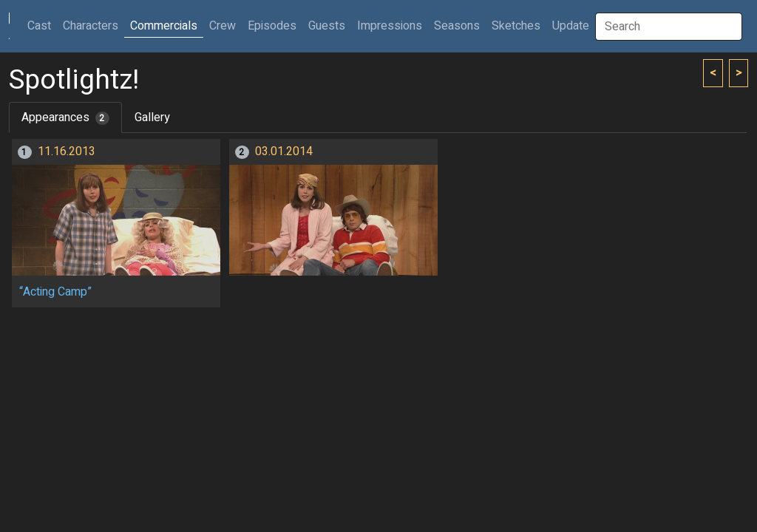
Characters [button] (91, 26)
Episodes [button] (272, 26)
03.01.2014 (284, 151)
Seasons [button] (457, 26)
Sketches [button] (516, 26)
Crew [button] (223, 26)
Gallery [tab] (152, 117)
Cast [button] (42, 25)
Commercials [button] (164, 26)
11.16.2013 (67, 151)
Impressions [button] (390, 26)
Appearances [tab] (65, 117)
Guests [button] (327, 26)
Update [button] (571, 26)
